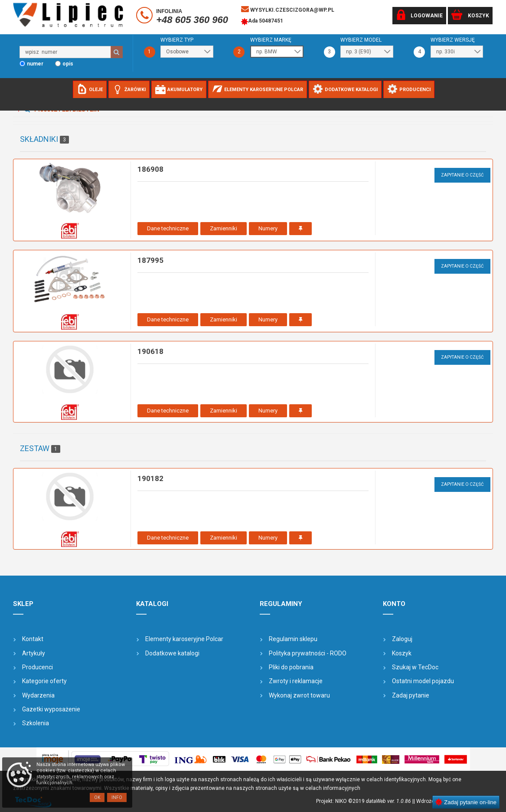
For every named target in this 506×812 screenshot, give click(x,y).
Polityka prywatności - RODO (308, 653)
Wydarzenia (38, 695)
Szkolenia (36, 723)
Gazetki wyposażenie (51, 709)
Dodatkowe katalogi (172, 653)
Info (117, 797)
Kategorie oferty (44, 681)
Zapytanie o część (462, 175)
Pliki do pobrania (291, 667)
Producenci (38, 667)
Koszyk (402, 653)
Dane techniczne (168, 228)
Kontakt (33, 639)
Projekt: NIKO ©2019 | (365, 801)
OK (97, 797)
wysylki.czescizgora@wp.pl (288, 9)
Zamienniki (224, 228)
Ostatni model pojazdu (423, 681)
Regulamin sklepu (293, 639)
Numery (268, 228)
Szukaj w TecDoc (415, 667)
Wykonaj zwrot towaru (299, 695)
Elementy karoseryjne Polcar (184, 639)
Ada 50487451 (262, 22)
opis (68, 64)
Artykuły (34, 653)
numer (35, 64)
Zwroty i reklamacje (296, 681)
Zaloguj (402, 639)
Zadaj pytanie (411, 695)
